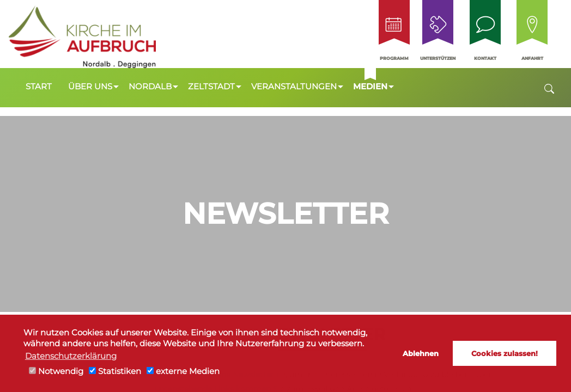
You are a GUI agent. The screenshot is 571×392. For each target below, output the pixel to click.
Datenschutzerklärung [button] (71, 356)
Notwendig (56, 371)
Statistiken (115, 371)
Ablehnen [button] (421, 353)
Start (39, 87)
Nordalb (150, 87)
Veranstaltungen (294, 87)
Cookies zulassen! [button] (505, 353)
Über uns (90, 87)
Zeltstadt (211, 87)
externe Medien (183, 371)
